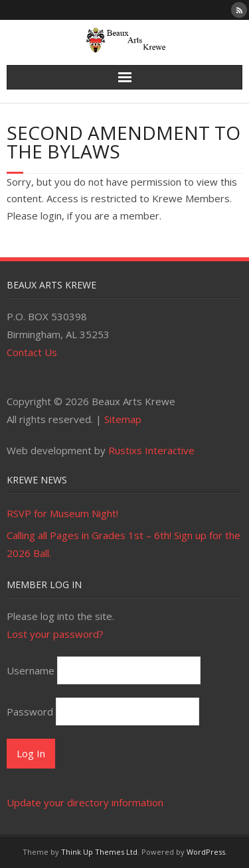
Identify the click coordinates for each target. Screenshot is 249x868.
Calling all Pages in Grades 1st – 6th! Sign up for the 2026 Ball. (124, 544)
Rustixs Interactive (151, 450)
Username (31, 670)
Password (30, 712)
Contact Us (32, 352)
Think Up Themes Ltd (99, 852)
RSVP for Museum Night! (62, 513)
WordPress (206, 852)
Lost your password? (55, 634)
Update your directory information (85, 802)
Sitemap (123, 419)
